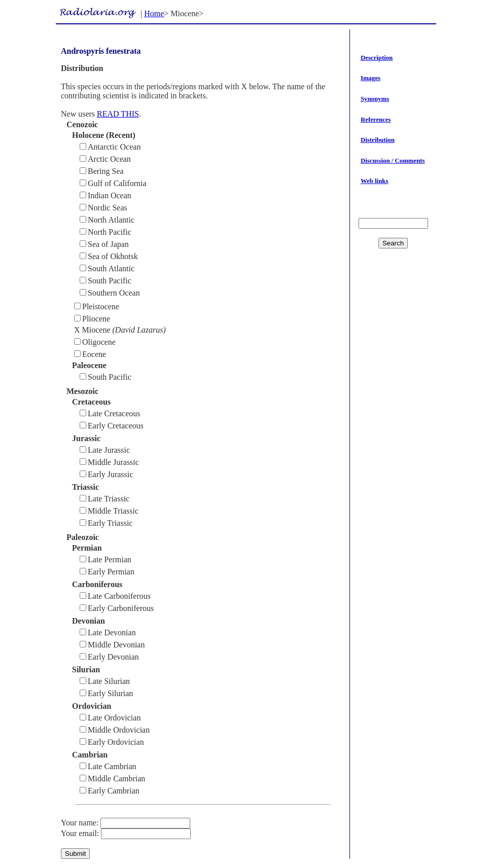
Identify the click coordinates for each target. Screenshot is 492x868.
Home (154, 13)
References (376, 120)
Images (371, 78)
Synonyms (375, 99)
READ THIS (118, 114)
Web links (374, 181)
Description (377, 58)
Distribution (378, 140)
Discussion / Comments (393, 161)
